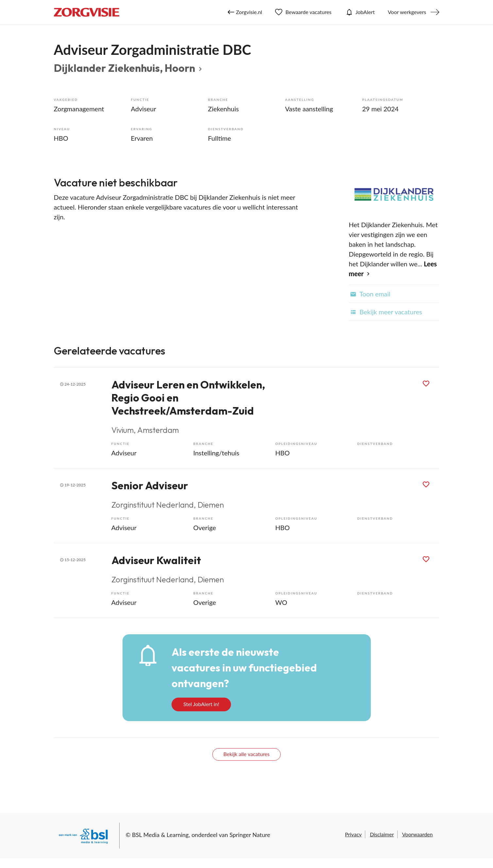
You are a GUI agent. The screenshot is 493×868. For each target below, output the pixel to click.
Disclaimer (382, 834)
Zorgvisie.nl (245, 12)
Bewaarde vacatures (303, 12)
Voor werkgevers (407, 12)
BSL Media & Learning (160, 835)
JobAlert (360, 12)
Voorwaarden (418, 834)
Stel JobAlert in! (201, 704)
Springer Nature (250, 835)
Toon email (369, 294)
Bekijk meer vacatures (385, 312)
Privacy (353, 834)
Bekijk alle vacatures (246, 754)
